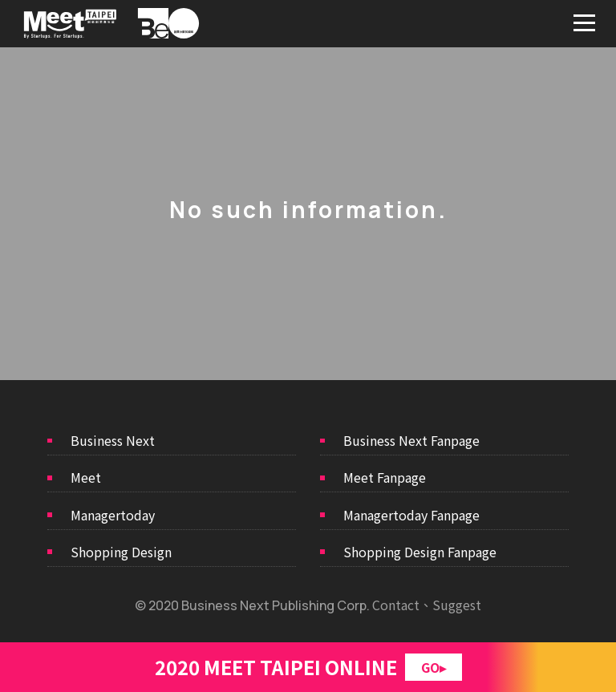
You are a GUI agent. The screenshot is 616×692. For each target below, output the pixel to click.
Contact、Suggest (427, 605)
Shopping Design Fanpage (420, 552)
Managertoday (113, 515)
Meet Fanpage (385, 477)
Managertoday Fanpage (411, 515)
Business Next (113, 440)
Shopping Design (121, 552)
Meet (86, 477)
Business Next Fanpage (411, 440)
